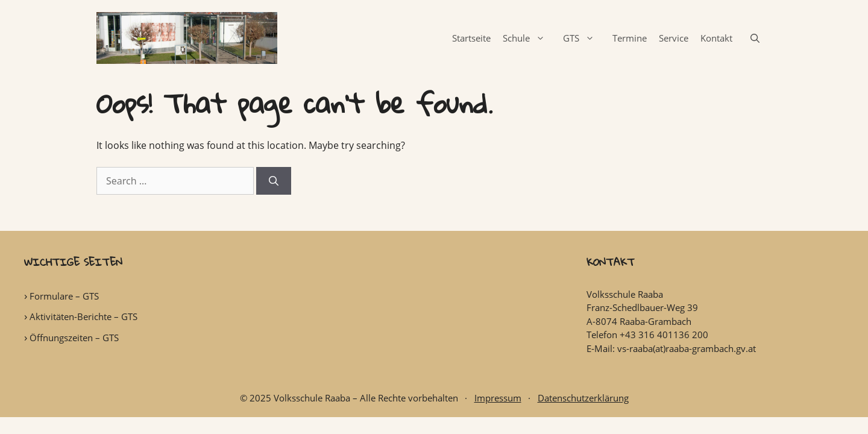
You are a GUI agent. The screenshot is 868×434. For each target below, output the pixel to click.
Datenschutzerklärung (583, 398)
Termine (630, 38)
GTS (585, 38)
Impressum (498, 398)
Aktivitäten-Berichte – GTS (83, 316)
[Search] (274, 181)
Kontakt (716, 38)
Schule (530, 38)
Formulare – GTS (64, 296)
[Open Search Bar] (755, 38)
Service (674, 38)
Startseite (471, 38)
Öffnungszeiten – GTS (74, 338)
